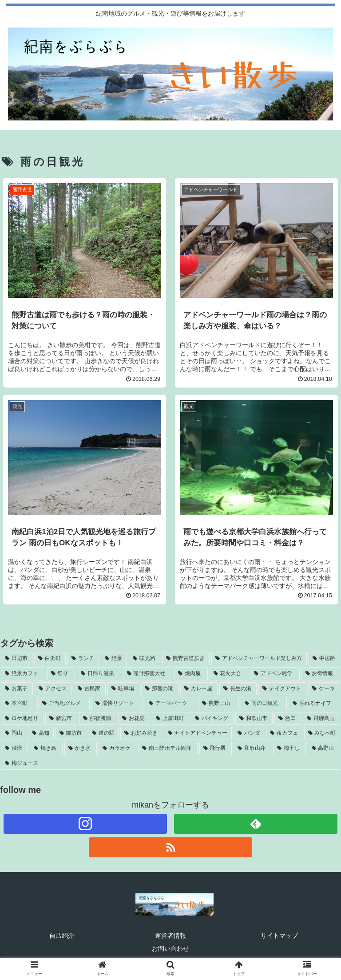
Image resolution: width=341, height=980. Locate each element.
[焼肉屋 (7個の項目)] (191, 674)
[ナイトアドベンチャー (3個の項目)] (198, 733)
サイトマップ (279, 936)
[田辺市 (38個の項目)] (17, 659)
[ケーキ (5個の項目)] (324, 689)
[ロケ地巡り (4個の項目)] (22, 719)
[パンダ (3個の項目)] (249, 733)
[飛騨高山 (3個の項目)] (321, 719)
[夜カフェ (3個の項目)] (284, 733)
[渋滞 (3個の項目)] (14, 748)
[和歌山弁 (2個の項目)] (252, 748)
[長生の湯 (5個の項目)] (238, 689)
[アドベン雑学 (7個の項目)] (275, 674)
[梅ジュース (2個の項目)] (170, 764)
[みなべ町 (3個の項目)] (322, 733)
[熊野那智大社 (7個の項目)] (148, 674)
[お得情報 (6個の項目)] (321, 674)
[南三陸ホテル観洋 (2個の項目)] (168, 748)
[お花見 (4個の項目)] (134, 719)
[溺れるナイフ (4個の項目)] (314, 704)
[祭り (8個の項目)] (61, 674)
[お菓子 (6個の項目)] (17, 689)
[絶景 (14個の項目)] (114, 659)
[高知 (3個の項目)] (41, 733)
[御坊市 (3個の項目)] (71, 733)
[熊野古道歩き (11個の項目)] (186, 659)
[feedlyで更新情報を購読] (256, 824)
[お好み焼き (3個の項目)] (141, 733)
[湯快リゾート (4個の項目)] (117, 704)
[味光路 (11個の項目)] (145, 659)
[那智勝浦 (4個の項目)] (98, 719)
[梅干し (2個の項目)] (289, 748)
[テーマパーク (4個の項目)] (170, 704)
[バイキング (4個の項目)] (212, 719)
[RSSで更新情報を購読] (171, 847)
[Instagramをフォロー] (85, 824)
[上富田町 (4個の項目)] (170, 719)
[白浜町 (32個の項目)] (50, 659)
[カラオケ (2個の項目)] (117, 748)
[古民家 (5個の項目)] (90, 689)
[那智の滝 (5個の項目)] (160, 689)
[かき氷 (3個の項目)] (81, 748)
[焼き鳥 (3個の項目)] (46, 748)
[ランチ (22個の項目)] (83, 659)
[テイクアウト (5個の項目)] (282, 689)
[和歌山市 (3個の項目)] (254, 719)
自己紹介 (62, 936)
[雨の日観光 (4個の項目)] (264, 704)
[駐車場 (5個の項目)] (123, 689)
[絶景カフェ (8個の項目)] (23, 674)
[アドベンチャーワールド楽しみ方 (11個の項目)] (259, 659)
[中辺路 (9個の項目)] (324, 659)
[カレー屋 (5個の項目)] (199, 689)
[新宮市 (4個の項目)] (61, 719)
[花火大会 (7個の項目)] (229, 674)
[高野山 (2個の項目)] (324, 748)
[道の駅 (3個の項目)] (103, 733)
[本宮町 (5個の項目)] (19, 704)
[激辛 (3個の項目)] (288, 719)
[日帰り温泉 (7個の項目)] (99, 674)
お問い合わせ (170, 948)
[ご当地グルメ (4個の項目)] (64, 704)
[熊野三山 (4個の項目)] (218, 704)
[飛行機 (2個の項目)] (216, 748)
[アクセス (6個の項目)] (53, 689)
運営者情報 (170, 936)
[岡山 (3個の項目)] (14, 733)
